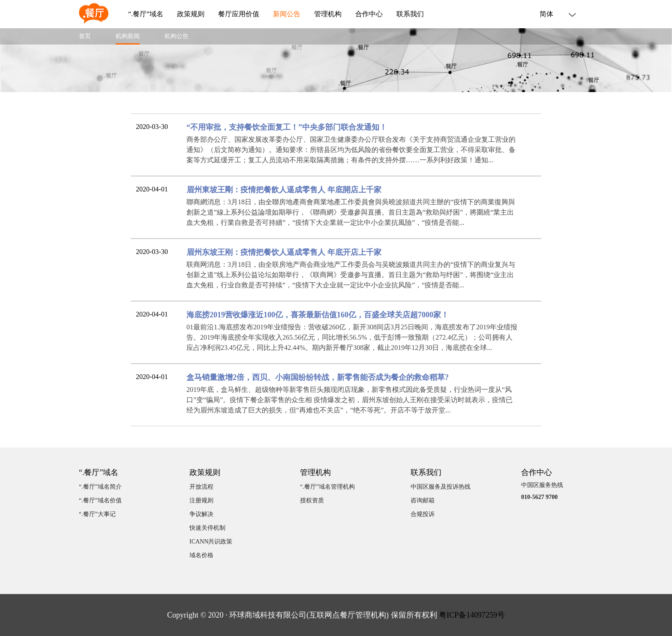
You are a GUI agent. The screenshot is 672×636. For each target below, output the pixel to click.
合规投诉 (423, 514)
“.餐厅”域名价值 (100, 500)
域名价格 (201, 555)
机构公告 (177, 36)
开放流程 (201, 487)
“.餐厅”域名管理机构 (327, 487)
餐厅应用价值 (239, 14)
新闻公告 (287, 14)
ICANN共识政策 (211, 542)
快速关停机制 (207, 528)
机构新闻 (128, 36)
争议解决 (201, 514)
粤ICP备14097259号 (472, 615)
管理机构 (328, 14)
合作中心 (369, 14)
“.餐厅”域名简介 (100, 487)
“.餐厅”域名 (146, 14)
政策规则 (191, 14)
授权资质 (312, 500)
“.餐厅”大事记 (97, 514)
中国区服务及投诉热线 (441, 487)
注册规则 (201, 500)
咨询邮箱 (423, 500)
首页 (85, 36)
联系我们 (410, 14)
